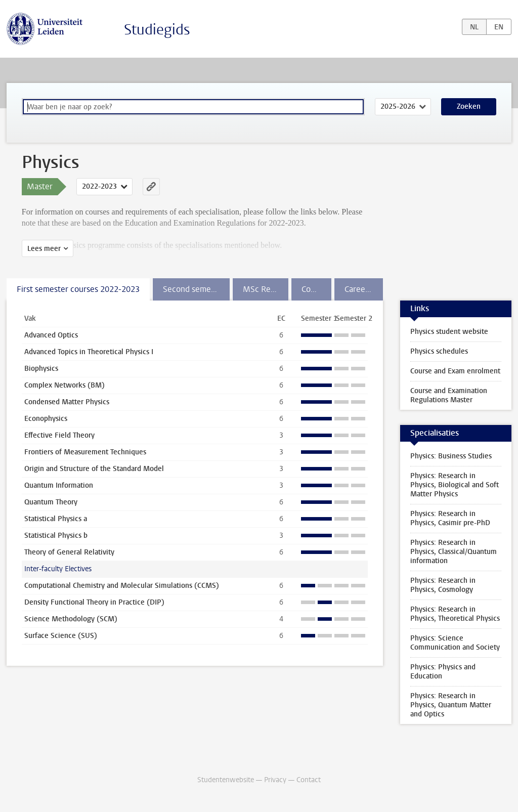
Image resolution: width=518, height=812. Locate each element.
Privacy (275, 780)
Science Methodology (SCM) (71, 619)
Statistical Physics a (56, 519)
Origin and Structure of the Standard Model (94, 469)
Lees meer (44, 249)
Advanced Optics (51, 335)
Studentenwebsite (226, 780)
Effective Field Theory (59, 435)
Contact (309, 780)
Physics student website (449, 332)
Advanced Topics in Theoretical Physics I (89, 352)
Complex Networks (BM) (64, 385)
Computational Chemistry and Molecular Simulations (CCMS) (122, 586)
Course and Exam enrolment (455, 371)
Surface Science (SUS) (61, 636)
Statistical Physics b (56, 536)
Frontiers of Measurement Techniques (85, 452)
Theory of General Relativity (69, 552)
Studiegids (157, 30)
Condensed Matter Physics (67, 402)
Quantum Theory (51, 502)
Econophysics (46, 419)
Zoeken (469, 106)
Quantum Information (59, 485)
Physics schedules (439, 351)
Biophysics (41, 369)
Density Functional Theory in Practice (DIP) (94, 602)
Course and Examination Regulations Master (449, 395)
